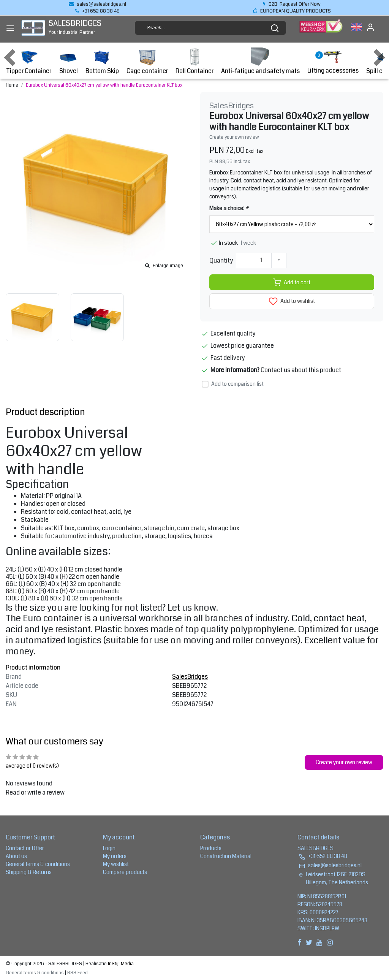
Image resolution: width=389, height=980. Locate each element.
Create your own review (234, 137)
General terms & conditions (38, 864)
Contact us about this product (301, 370)
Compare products (125, 872)
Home (12, 85)
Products (211, 848)
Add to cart (292, 282)
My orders (115, 856)
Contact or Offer (25, 848)
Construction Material (226, 856)
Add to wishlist (292, 301)
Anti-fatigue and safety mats (260, 61)
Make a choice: (229, 208)
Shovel (68, 61)
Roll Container (194, 61)
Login (109, 848)
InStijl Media (120, 964)
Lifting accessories (333, 61)
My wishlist (116, 864)
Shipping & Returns (29, 872)
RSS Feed (77, 973)
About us (16, 856)
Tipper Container (29, 61)
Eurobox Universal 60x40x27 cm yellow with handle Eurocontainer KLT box (104, 85)
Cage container (147, 61)
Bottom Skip (102, 61)
